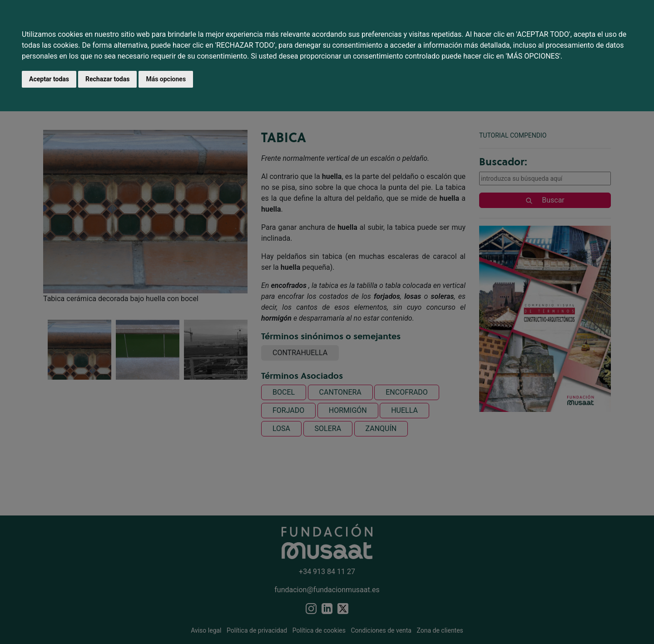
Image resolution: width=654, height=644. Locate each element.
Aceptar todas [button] (49, 79)
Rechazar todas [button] (107, 79)
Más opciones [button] (166, 79)
